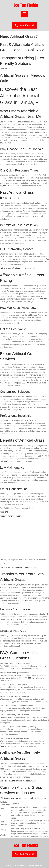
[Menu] (24, 14)
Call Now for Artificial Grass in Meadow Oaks (18, 268)
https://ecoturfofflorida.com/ (11, 516)
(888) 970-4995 (6, 69)
